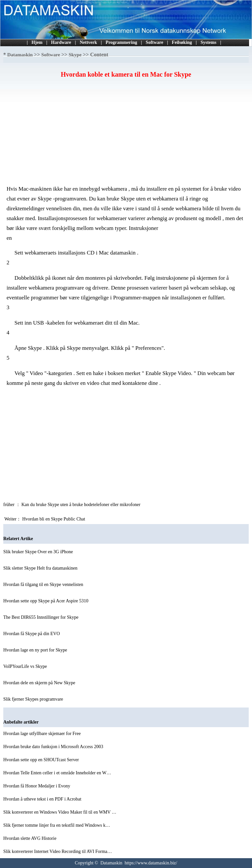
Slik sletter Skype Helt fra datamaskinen (41, 568)
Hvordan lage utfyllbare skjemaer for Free (42, 734)
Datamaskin (20, 55)
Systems (208, 42)
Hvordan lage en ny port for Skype (36, 650)
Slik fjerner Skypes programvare (34, 699)
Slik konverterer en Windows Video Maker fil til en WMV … (60, 812)
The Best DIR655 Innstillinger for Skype (42, 617)
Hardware (61, 42)
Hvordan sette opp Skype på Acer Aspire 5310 (46, 601)
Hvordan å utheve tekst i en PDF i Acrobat (43, 799)
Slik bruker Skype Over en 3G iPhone (39, 552)
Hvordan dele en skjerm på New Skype (40, 683)
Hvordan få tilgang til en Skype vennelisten (44, 585)
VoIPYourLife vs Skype (26, 666)
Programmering (121, 42)
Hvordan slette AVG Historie (30, 838)
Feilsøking (182, 42)
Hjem (37, 42)
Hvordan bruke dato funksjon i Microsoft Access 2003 (54, 747)
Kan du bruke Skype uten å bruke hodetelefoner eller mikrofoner (81, 505)
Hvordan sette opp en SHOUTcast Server (42, 760)
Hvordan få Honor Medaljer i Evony (37, 786)
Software (154, 42)
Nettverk (88, 42)
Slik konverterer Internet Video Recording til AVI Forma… (58, 851)
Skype (75, 55)
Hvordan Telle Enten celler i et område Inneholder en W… (57, 773)
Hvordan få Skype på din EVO (32, 634)
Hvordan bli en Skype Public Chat (54, 519)
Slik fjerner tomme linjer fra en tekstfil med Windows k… (57, 825)
